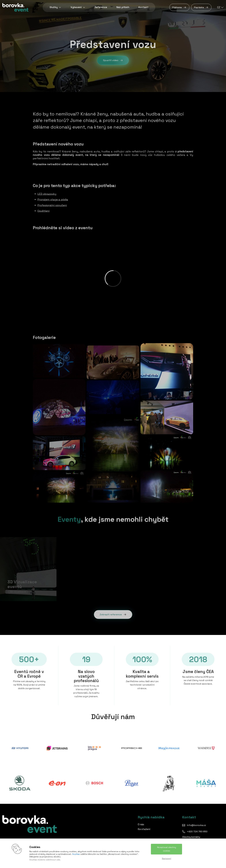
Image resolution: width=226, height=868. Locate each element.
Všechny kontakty (191, 837)
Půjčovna (179, 7)
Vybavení (78, 7)
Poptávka (201, 7)
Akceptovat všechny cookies (167, 849)
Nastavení (167, 859)
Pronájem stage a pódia (53, 199)
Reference (101, 7)
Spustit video (113, 61)
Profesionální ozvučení (52, 205)
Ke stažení (144, 829)
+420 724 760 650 (197, 832)
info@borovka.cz (196, 825)
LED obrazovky (47, 193)
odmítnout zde (53, 860)
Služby (55, 7)
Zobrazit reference (113, 614)
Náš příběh (123, 7)
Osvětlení (44, 210)
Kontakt (143, 7)
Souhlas (76, 854)
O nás (141, 824)
